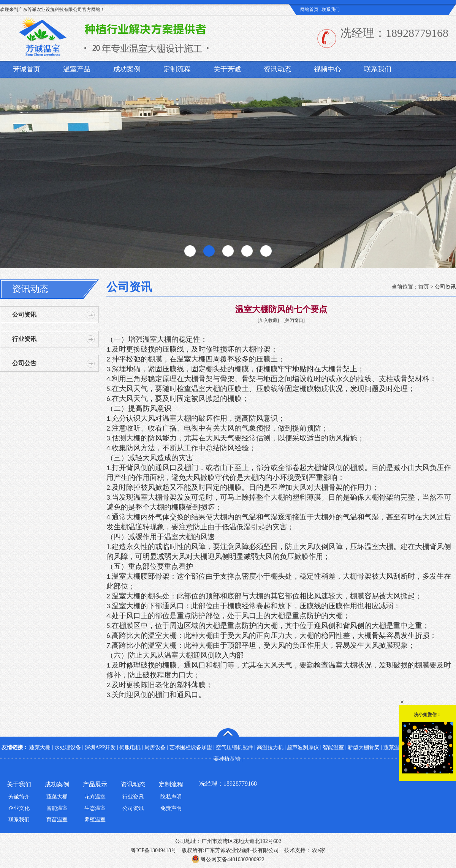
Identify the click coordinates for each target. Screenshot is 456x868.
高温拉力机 (270, 747)
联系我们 (331, 9)
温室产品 (77, 69)
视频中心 (328, 69)
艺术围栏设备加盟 (191, 747)
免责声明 (171, 808)
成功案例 (127, 69)
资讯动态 (277, 69)
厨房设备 (155, 747)
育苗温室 (57, 820)
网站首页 (309, 9)
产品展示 (95, 784)
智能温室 (333, 747)
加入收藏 (268, 320)
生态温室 (95, 808)
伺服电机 (130, 747)
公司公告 (24, 363)
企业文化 (19, 808)
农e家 (318, 850)
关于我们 (19, 784)
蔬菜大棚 (40, 747)
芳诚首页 (27, 69)
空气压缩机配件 (234, 747)
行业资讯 (24, 339)
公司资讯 (24, 315)
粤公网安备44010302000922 (228, 859)
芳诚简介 (19, 797)
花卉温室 (95, 797)
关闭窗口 (294, 320)
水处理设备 (68, 747)
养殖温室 (95, 820)
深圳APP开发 (100, 747)
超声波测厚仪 (303, 747)
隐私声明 (171, 797)
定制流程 (177, 69)
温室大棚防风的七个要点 (281, 309)
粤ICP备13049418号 (154, 850)
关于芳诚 (227, 69)
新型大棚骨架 (364, 747)
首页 (424, 287)
